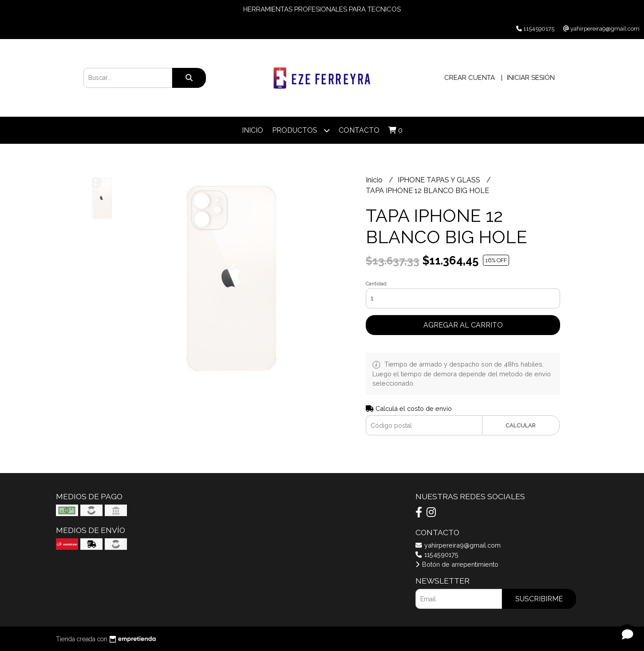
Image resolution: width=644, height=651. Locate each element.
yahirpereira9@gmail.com (458, 545)
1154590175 (437, 554)
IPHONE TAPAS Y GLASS (440, 180)
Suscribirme (539, 599)
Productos (301, 130)
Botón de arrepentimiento (457, 564)
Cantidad (376, 284)
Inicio (253, 130)
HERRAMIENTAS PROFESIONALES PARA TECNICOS (322, 9)
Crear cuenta (470, 78)
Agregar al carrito (463, 325)
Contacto (359, 130)
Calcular (521, 425)
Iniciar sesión (531, 78)
